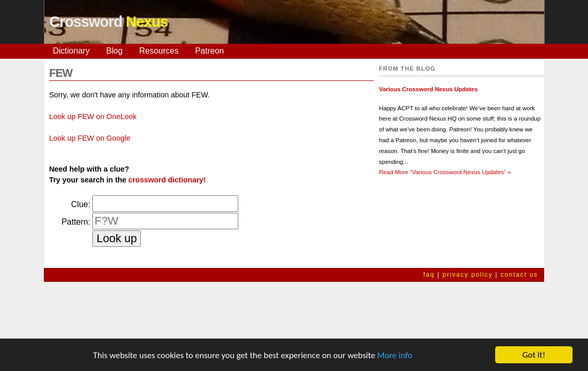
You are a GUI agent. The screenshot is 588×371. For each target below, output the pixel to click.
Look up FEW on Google (90, 138)
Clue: (81, 204)
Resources (159, 51)
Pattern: (76, 222)
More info (395, 356)
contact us (519, 275)
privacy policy (468, 275)
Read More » (445, 172)
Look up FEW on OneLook (93, 116)
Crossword (109, 22)
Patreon (209, 51)
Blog (115, 51)
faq (429, 275)
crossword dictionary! (167, 180)
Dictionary (71, 51)
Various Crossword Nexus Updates (428, 89)
